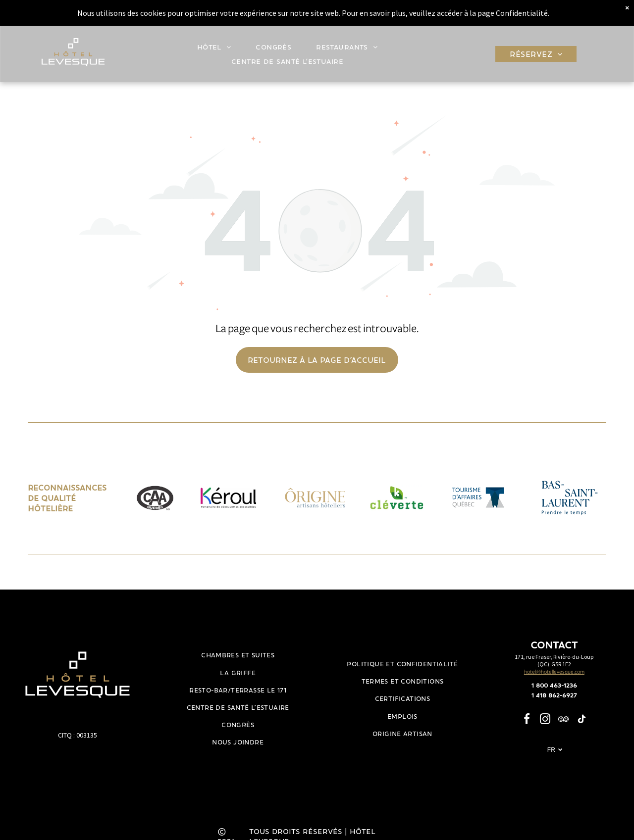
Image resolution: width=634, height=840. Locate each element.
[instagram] (545, 720)
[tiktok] (581, 720)
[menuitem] (217, 45)
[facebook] (527, 720)
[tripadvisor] (563, 720)
